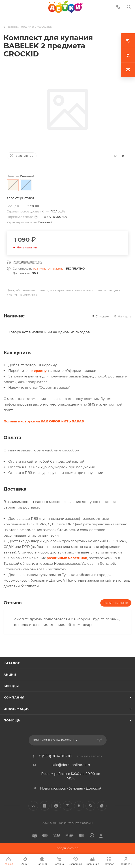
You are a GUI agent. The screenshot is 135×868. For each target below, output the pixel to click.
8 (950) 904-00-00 (55, 756)
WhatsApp (102, 806)
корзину (39, 371)
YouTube (67, 806)
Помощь (12, 720)
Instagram (56, 806)
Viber (90, 806)
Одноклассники (79, 806)
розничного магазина (48, 269)
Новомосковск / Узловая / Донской (71, 788)
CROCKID (120, 156)
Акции (10, 674)
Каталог (12, 663)
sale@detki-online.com (71, 765)
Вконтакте (33, 806)
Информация (17, 709)
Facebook (45, 806)
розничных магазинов (67, 558)
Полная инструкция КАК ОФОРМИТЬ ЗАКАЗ (44, 421)
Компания (14, 697)
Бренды (11, 686)
